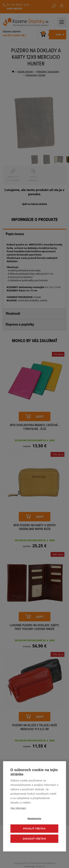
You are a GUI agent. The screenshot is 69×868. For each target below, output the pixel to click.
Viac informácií (18, 808)
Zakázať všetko (34, 839)
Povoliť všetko (34, 829)
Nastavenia (34, 818)
